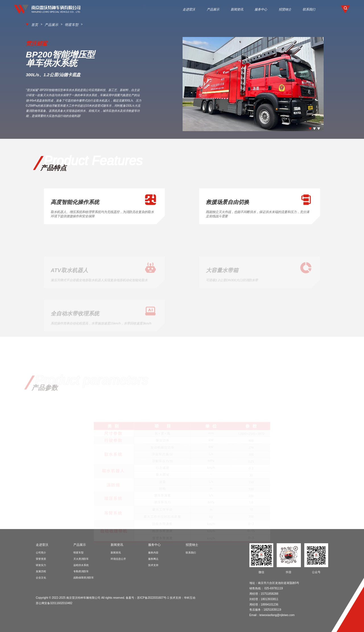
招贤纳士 (285, 9)
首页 (34, 24)
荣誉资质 (41, 558)
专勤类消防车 (81, 571)
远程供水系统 (81, 565)
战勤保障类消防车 (84, 577)
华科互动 (190, 597)
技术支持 (153, 565)
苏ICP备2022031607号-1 (153, 597)
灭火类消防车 (81, 558)
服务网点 (153, 558)
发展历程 (41, 571)
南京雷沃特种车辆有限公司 (83, 597)
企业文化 (41, 577)
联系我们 (309, 9)
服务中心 (261, 9)
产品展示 (213, 9)
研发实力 (41, 565)
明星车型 (65, 24)
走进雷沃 (189, 9)
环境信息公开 (118, 558)
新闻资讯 (237, 9)
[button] (310, 128)
